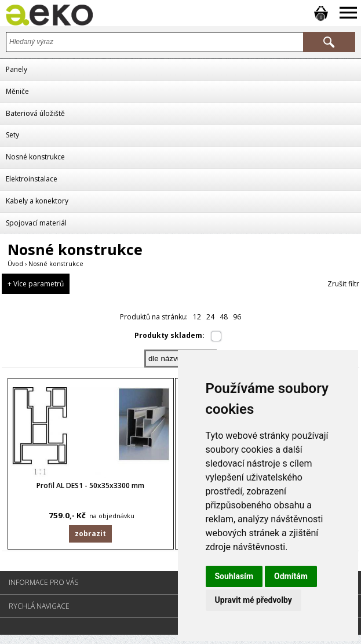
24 (210, 317)
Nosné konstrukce (35, 157)
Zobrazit (90, 538)
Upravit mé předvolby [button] (254, 600)
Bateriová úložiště (35, 113)
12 (197, 317)
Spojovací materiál (36, 223)
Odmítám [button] (291, 576)
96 (237, 317)
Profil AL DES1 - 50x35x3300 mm (90, 490)
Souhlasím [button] (234, 576)
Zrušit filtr (343, 284)
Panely (17, 69)
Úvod (15, 263)
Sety (12, 135)
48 (224, 317)
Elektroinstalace (32, 179)
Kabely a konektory (37, 201)
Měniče (17, 91)
